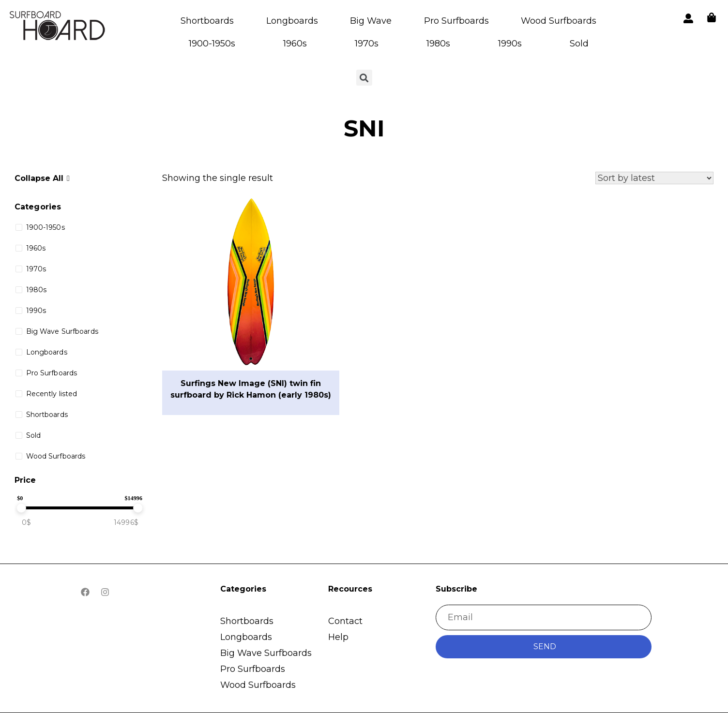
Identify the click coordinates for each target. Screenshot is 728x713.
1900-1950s (212, 44)
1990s (510, 44)
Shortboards (207, 21)
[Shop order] (654, 178)
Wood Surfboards (559, 21)
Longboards (292, 21)
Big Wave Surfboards (266, 653)
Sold (579, 44)
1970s (367, 44)
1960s (295, 44)
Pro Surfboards (456, 21)
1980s (438, 44)
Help (338, 637)
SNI (364, 128)
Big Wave (371, 21)
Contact (345, 621)
